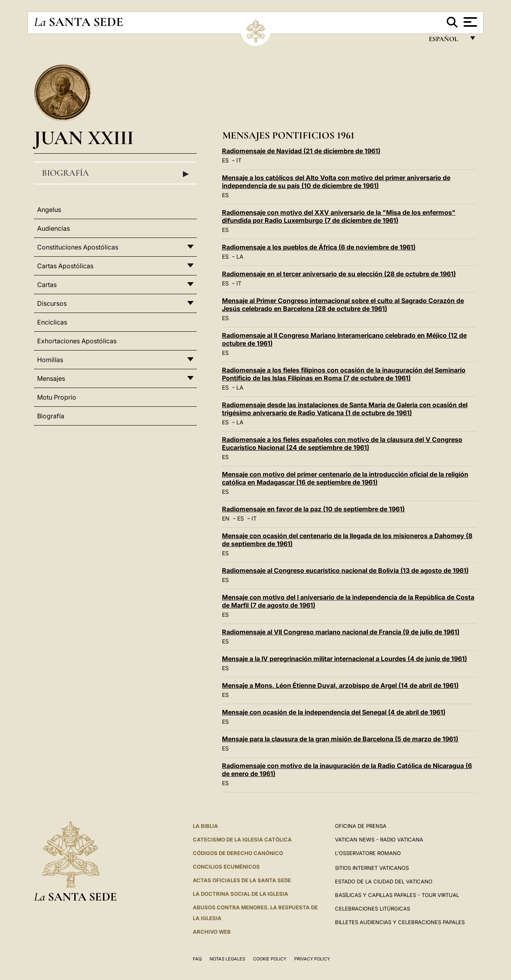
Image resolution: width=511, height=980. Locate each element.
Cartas (47, 285)
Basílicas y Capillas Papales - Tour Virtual (397, 895)
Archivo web (212, 932)
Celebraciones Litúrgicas (372, 909)
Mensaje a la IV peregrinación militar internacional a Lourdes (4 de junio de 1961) (345, 659)
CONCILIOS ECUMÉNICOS (226, 867)
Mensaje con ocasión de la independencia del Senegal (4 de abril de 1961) (334, 712)
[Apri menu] (469, 22)
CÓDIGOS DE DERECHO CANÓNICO (238, 853)
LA (240, 256)
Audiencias (53, 228)
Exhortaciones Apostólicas (77, 341)
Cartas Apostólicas (65, 266)
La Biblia (205, 826)
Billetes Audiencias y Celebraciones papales (400, 922)
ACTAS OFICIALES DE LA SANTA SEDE (242, 880)
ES (225, 160)
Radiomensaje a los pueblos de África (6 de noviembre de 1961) (319, 247)
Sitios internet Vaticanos (372, 868)
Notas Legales (227, 959)
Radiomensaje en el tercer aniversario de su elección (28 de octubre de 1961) (339, 274)
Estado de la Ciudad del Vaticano (384, 881)
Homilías (50, 360)
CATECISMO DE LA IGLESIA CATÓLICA (242, 839)
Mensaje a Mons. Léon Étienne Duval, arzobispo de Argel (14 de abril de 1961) (340, 685)
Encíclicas (52, 322)
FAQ (197, 959)
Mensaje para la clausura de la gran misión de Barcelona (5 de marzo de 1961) (340, 739)
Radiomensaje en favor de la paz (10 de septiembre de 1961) (313, 509)
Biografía (115, 173)
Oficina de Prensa (361, 826)
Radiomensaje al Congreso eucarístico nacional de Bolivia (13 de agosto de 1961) (345, 570)
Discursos (52, 303)
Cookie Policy (270, 959)
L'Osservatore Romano (368, 853)
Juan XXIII (84, 138)
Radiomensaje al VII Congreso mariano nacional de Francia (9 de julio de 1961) (341, 632)
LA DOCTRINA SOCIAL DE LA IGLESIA (241, 894)
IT (239, 160)
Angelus (49, 210)
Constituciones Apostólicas (78, 247)
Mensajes (51, 378)
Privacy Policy (312, 959)
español (447, 41)
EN (226, 518)
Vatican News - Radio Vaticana (379, 839)
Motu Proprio (57, 397)
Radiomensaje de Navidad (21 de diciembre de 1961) (301, 151)
